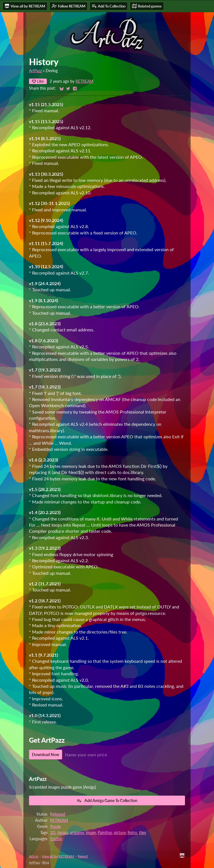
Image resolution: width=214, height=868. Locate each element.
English (56, 839)
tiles (143, 833)
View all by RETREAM (58, 856)
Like (38, 81)
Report (83, 856)
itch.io (34, 856)
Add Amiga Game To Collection (107, 801)
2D (53, 833)
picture (120, 833)
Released (58, 814)
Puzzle (55, 827)
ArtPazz (35, 71)
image (91, 833)
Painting (105, 833)
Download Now (46, 755)
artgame (77, 833)
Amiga (63, 833)
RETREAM (84, 81)
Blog (46, 862)
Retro (132, 833)
